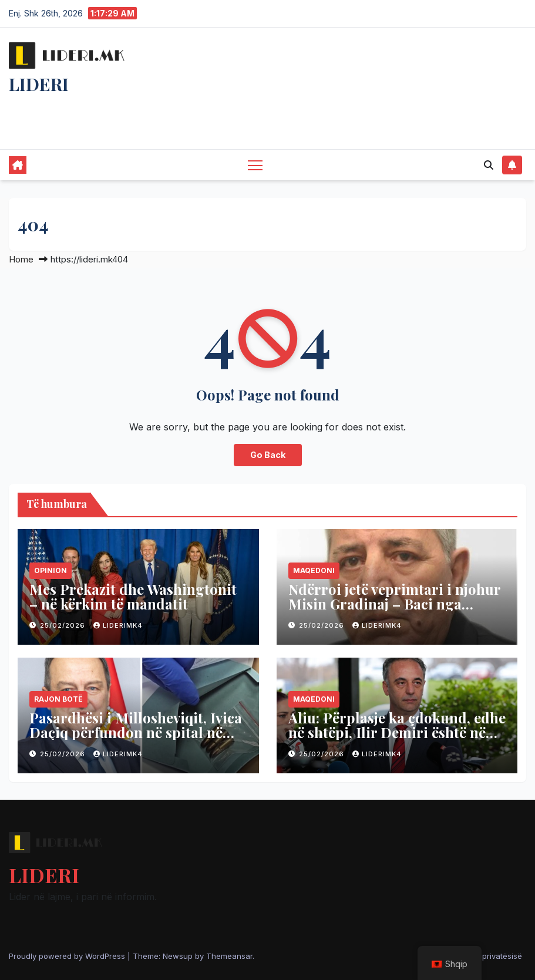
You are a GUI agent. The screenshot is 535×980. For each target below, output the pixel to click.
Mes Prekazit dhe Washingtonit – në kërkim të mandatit (133, 596)
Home (21, 259)
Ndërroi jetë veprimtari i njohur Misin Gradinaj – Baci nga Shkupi (394, 604)
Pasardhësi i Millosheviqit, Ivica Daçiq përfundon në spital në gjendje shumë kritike (136, 732)
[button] (489, 165)
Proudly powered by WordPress (68, 956)
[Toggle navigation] (255, 165)
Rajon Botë (58, 699)
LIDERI (39, 84)
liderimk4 (118, 625)
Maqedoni (314, 570)
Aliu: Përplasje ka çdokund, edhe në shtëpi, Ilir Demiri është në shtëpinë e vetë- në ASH (397, 732)
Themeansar (229, 956)
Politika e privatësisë (484, 956)
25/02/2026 (64, 625)
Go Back (268, 455)
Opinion (51, 570)
